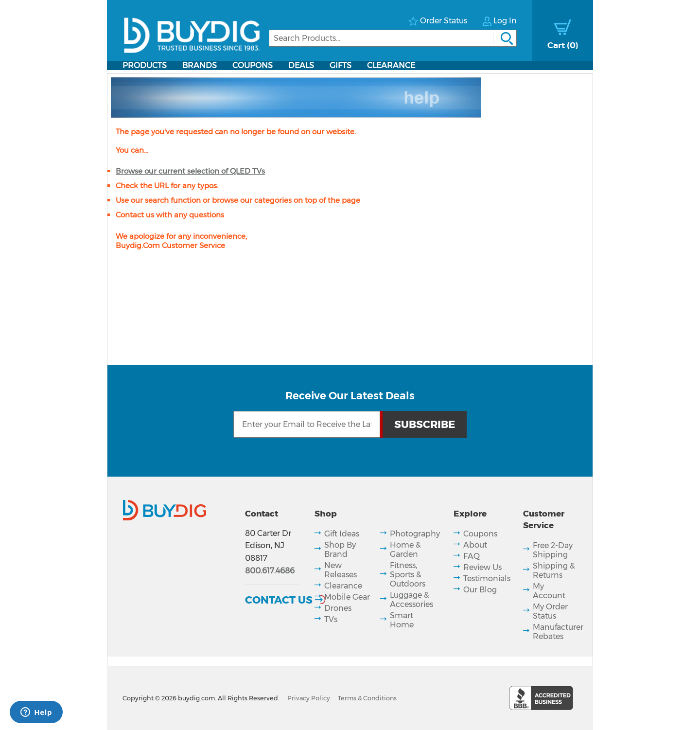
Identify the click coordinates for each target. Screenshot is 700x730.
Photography (415, 534)
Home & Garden (405, 550)
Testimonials (487, 579)
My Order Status (550, 611)
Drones (338, 608)
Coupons (253, 65)
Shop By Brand (340, 550)
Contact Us (279, 600)
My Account (549, 591)
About (475, 545)
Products (145, 65)
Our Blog (480, 590)
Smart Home (402, 620)
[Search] (393, 38)
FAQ (472, 556)
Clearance (391, 65)
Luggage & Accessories (411, 600)
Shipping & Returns (554, 570)
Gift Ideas (342, 534)
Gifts (341, 65)
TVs (331, 619)
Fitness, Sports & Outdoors (408, 575)
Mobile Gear (347, 597)
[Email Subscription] (307, 424)
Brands (200, 65)
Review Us (482, 567)
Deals (301, 65)
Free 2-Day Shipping (553, 550)
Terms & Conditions (367, 698)
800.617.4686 (270, 571)
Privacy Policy (309, 698)
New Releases (341, 570)
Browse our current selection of (190, 171)
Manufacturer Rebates (558, 632)
